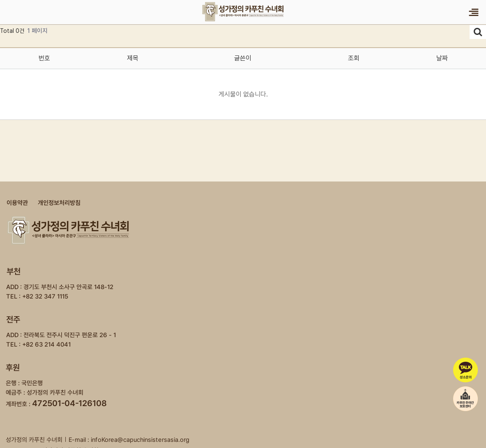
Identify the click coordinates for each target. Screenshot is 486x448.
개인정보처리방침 (59, 203)
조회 (353, 58)
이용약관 (17, 203)
